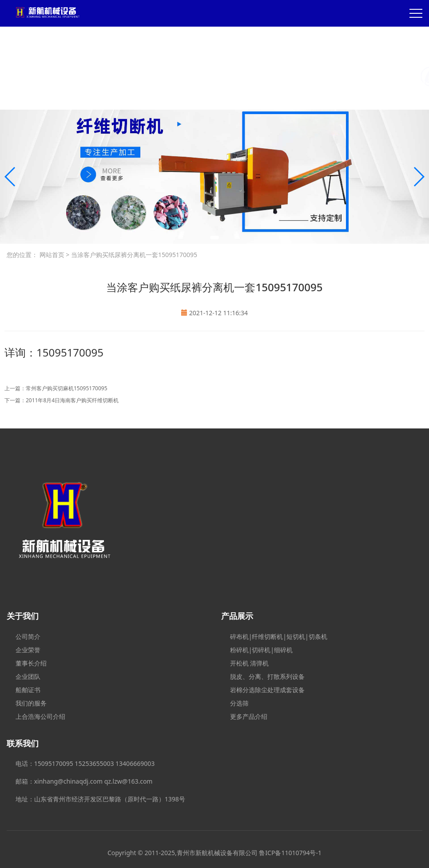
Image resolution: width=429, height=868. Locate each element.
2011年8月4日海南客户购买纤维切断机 (72, 400)
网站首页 (52, 255)
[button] (214, 238)
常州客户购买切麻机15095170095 (67, 388)
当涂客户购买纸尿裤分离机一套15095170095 (133, 255)
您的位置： (22, 255)
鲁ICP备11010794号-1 (290, 853)
